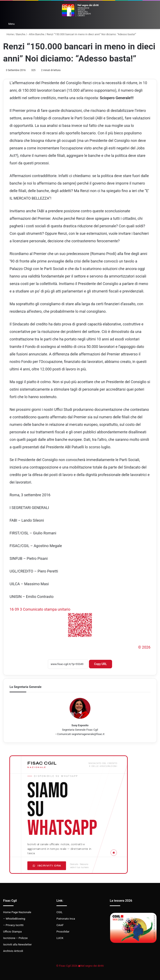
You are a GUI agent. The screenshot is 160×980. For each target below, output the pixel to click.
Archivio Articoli (13, 951)
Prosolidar (63, 931)
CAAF (60, 925)
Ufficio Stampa (12, 931)
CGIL (59, 912)
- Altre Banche (36, 34)
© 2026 (144, 647)
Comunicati (64, 734)
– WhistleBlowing (14, 919)
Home (8, 34)
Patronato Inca (66, 919)
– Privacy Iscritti (13, 925)
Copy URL (101, 664)
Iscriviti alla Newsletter (17, 944)
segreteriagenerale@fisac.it (88, 734)
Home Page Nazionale (17, 912)
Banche (21, 34)
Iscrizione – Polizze (15, 938)
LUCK (60, 938)
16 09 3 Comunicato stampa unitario (40, 609)
